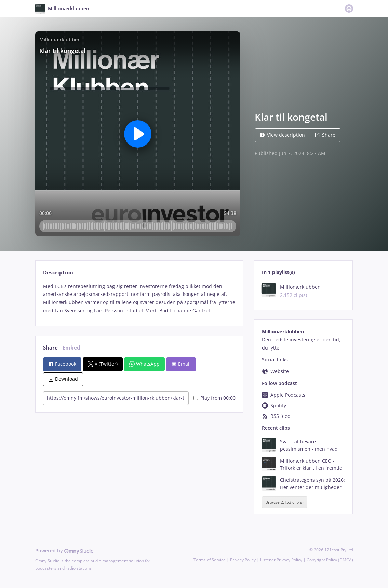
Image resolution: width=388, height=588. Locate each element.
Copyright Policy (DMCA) (330, 560)
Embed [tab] (71, 348)
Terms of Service (210, 560)
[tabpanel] (139, 298)
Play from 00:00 (215, 398)
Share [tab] (50, 348)
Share (325, 135)
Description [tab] (58, 272)
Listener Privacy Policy (281, 560)
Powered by (64, 551)
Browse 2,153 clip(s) (284, 502)
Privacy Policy (243, 560)
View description (282, 135)
